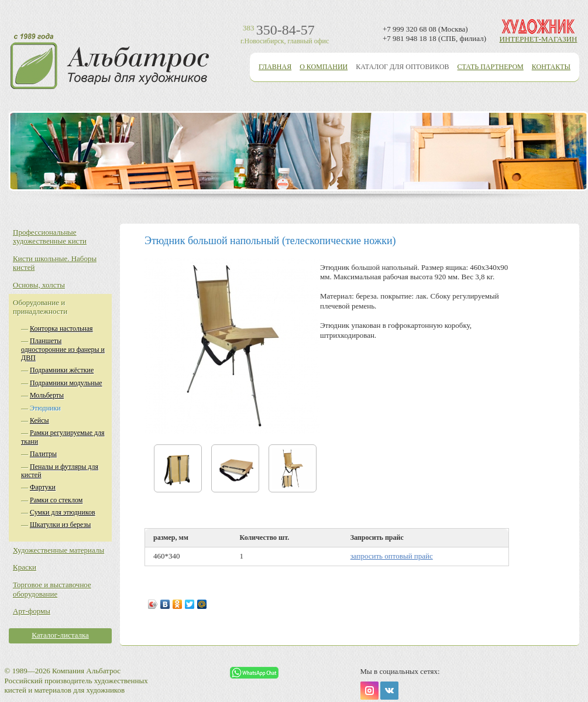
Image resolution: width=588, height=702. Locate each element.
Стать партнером (491, 67)
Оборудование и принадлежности (40, 307)
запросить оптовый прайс (392, 556)
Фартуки (43, 487)
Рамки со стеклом (56, 500)
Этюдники (45, 408)
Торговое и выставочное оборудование (52, 589)
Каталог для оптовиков (402, 67)
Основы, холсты (39, 285)
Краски (25, 567)
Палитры (43, 454)
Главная (275, 67)
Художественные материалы (59, 550)
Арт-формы (32, 611)
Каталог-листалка (60, 635)
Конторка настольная (61, 328)
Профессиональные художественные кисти (50, 237)
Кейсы (39, 420)
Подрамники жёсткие (62, 370)
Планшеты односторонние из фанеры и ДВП (63, 349)
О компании (324, 67)
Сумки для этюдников (63, 512)
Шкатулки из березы (60, 525)
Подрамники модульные (66, 383)
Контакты (551, 67)
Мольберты (47, 395)
